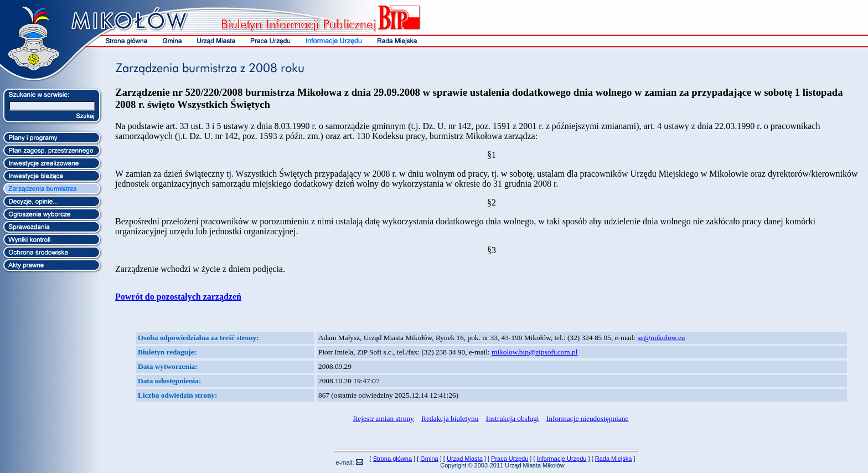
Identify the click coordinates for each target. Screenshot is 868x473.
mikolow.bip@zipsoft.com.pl (534, 352)
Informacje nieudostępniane (587, 418)
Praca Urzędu (510, 459)
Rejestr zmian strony (383, 418)
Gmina (429, 459)
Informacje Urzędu (562, 459)
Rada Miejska (614, 459)
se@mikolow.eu (662, 338)
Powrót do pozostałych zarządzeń (178, 297)
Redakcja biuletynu (450, 418)
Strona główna (392, 459)
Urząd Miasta (465, 459)
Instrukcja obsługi (513, 418)
